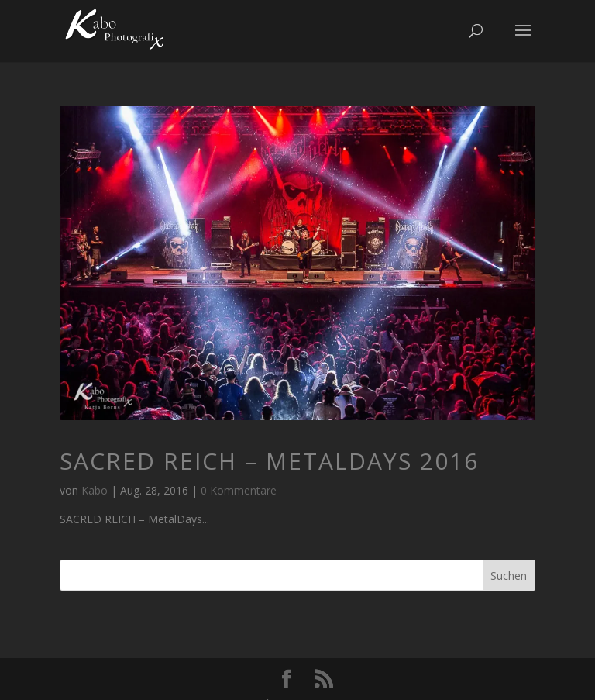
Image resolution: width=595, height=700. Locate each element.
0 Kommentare (239, 490)
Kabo (95, 490)
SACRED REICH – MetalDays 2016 (269, 461)
